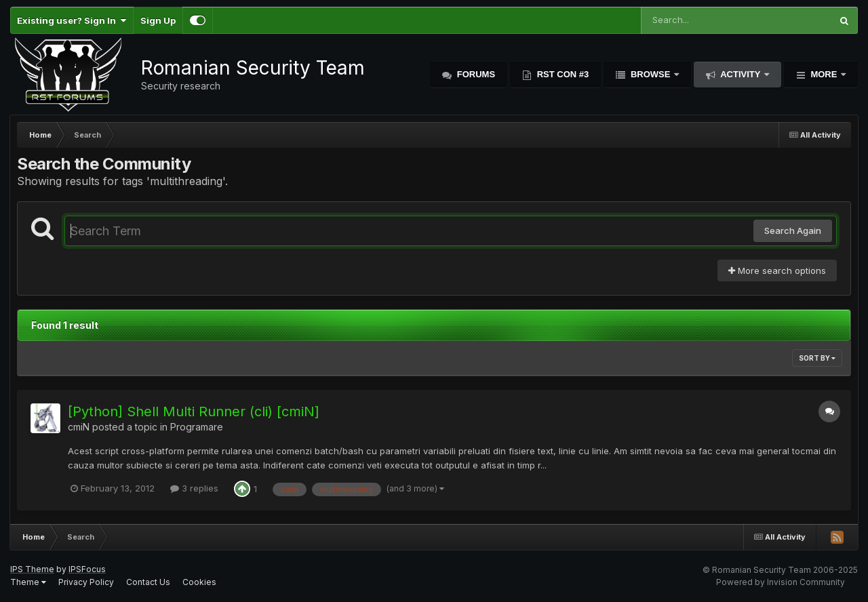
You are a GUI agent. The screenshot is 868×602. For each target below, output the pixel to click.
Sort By (817, 358)
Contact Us (148, 582)
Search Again (793, 230)
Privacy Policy (86, 582)
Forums (475, 74)
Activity (741, 74)
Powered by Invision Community (781, 582)
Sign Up (158, 20)
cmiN (79, 427)
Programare (197, 427)
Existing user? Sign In (72, 20)
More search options (777, 270)
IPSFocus (87, 569)
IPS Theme (32, 569)
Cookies (199, 582)
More (824, 74)
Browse (650, 74)
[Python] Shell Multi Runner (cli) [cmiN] (194, 412)
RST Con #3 (561, 74)
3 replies (194, 488)
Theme (28, 582)
